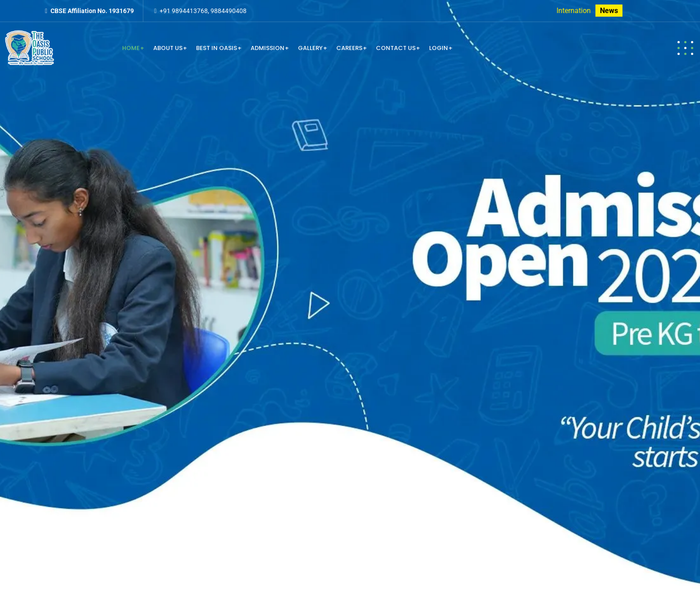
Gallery (310, 48)
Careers (349, 48)
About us (168, 48)
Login (439, 48)
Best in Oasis (217, 48)
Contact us (396, 48)
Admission (268, 48)
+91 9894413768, (184, 11)
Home (131, 48)
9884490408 (229, 11)
